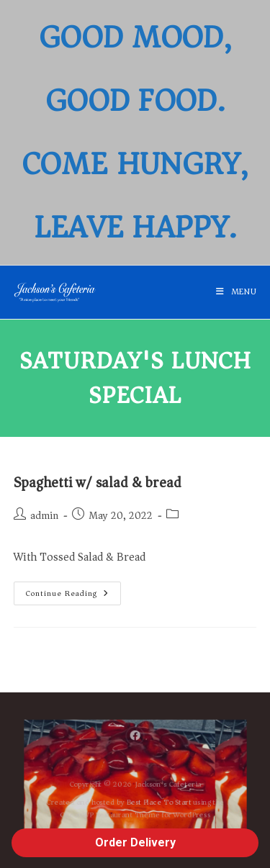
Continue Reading (73, 591)
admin (44, 516)
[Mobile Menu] (237, 292)
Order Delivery (135, 842)
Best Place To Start (161, 804)
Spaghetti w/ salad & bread (98, 483)
